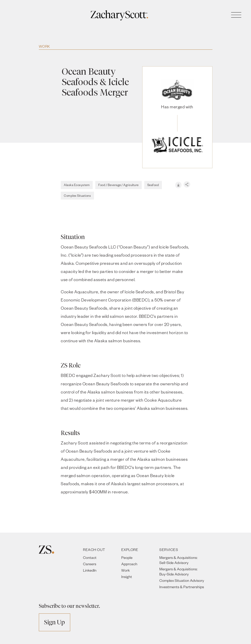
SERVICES (169, 550)
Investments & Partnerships (182, 587)
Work (44, 46)
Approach (129, 564)
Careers (90, 564)
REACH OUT (94, 550)
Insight (127, 577)
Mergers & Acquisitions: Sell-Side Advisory (178, 560)
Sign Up (55, 622)
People (127, 557)
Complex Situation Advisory (182, 580)
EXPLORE (130, 550)
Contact (90, 557)
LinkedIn (90, 570)
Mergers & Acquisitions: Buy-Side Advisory (178, 571)
